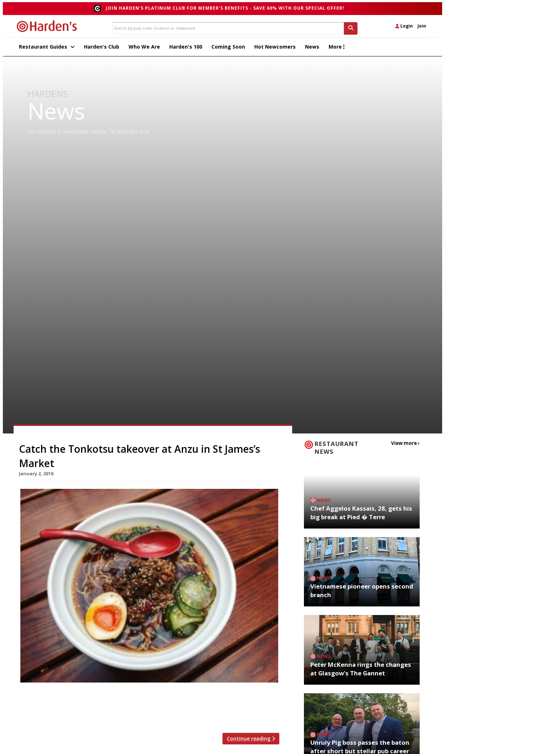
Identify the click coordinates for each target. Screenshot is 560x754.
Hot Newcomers (275, 48)
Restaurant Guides (47, 48)
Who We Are (144, 48)
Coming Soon (228, 48)
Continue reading (251, 740)
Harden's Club (102, 48)
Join (422, 26)
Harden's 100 (186, 48)
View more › (406, 445)
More (337, 48)
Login (404, 26)
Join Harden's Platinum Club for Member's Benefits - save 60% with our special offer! (225, 8)
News (312, 48)
